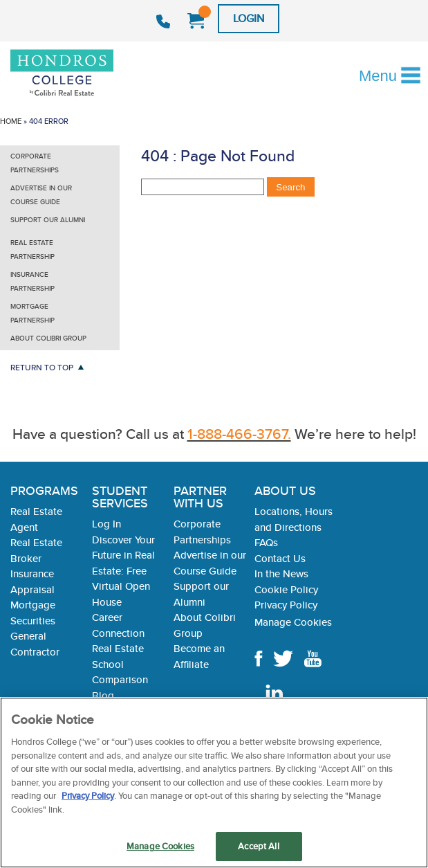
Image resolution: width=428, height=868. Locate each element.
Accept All (258, 846)
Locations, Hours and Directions (294, 519)
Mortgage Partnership (32, 313)
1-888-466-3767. (239, 434)
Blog (103, 695)
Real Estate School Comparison (120, 664)
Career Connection (118, 625)
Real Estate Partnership (32, 250)
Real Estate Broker (36, 550)
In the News (281, 573)
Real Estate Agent (36, 519)
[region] (214, 783)
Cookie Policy (286, 589)
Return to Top (42, 367)
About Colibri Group (48, 338)
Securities (33, 621)
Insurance (32, 573)
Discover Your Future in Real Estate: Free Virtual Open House (123, 571)
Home (11, 121)
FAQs (266, 542)
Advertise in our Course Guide (41, 195)
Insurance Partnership (32, 281)
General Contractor (35, 644)
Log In (106, 524)
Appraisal (32, 589)
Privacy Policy (286, 605)
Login (249, 18)
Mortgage (33, 605)
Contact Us (280, 558)
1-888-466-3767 (165, 21)
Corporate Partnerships (35, 163)
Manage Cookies (293, 622)
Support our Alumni (48, 220)
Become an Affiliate (199, 656)
